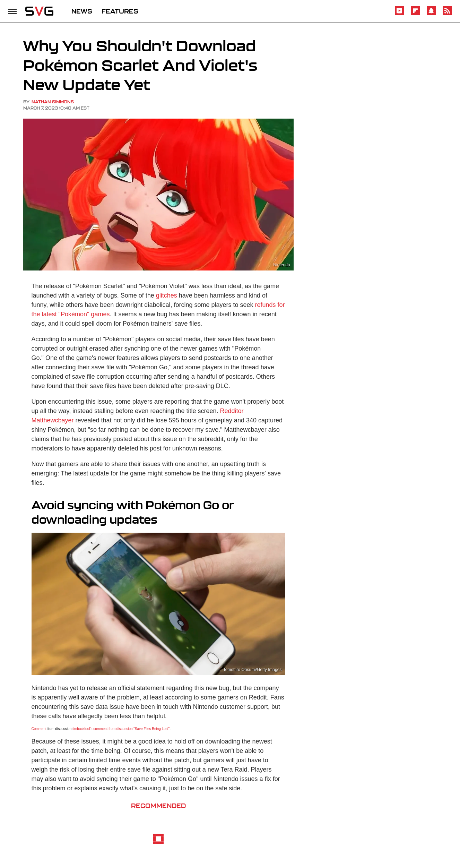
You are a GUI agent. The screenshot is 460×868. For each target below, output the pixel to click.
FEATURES (120, 11)
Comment (39, 729)
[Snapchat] (431, 14)
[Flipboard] (415, 14)
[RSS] (447, 14)
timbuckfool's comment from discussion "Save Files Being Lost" (121, 729)
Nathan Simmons (53, 102)
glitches (167, 295)
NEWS (82, 11)
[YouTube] (399, 14)
